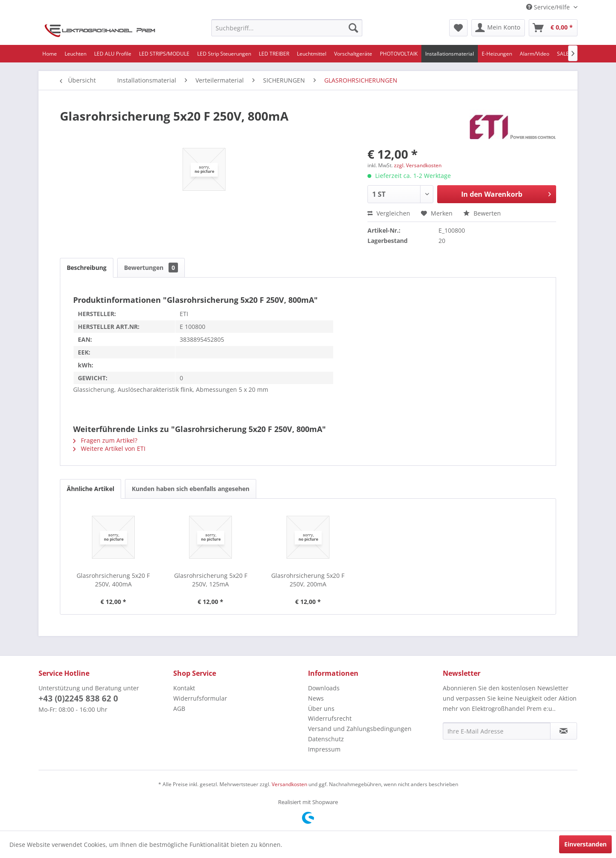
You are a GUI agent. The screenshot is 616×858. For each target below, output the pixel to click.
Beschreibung (87, 268)
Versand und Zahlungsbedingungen (360, 729)
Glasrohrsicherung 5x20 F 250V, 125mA (211, 580)
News (316, 698)
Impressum (324, 749)
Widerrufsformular (200, 698)
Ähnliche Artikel (90, 489)
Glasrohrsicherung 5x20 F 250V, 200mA (308, 580)
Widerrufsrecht (330, 718)
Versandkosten (289, 784)
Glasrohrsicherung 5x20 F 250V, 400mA (113, 580)
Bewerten (482, 213)
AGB (179, 709)
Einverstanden (585, 844)
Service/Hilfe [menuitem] (549, 7)
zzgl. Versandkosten (418, 165)
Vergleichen (389, 213)
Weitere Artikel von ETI (109, 448)
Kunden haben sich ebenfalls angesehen (191, 489)
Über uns (321, 709)
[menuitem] (287, 28)
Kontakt (184, 688)
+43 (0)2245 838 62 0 (78, 698)
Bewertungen (151, 268)
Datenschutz (326, 739)
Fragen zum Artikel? (105, 440)
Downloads (324, 688)
